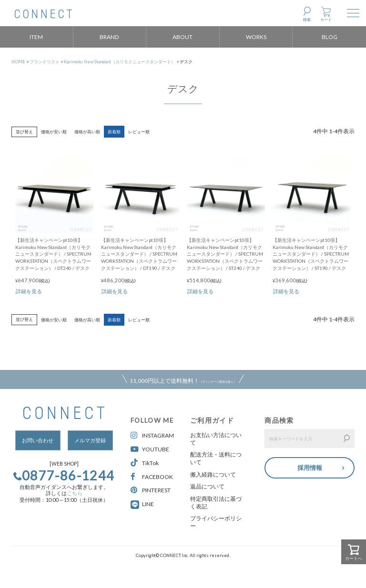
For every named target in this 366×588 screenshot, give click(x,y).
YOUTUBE (150, 449)
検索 (307, 20)
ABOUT (183, 37)
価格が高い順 (87, 132)
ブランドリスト (45, 62)
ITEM (36, 37)
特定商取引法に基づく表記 (216, 503)
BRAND (109, 37)
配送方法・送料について (216, 458)
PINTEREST (151, 490)
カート (326, 20)
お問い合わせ (38, 440)
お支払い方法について (216, 439)
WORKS (256, 37)
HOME (18, 62)
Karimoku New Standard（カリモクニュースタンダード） (120, 62)
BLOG (330, 37)
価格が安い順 (54, 132)
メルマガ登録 (90, 440)
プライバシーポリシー (216, 522)
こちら (75, 493)
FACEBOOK (152, 477)
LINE (148, 504)
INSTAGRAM (152, 435)
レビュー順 (139, 132)
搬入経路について (213, 474)
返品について (207, 486)
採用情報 (310, 467)
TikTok (145, 463)
